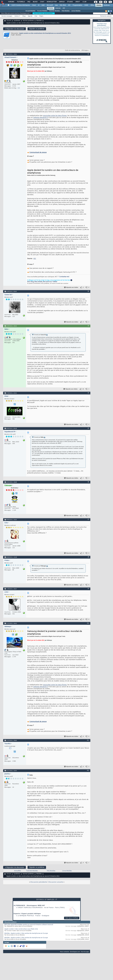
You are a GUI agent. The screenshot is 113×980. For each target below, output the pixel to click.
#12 (88, 770)
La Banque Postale (26, 916)
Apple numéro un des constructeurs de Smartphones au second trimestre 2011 (45, 33)
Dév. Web (63, 5)
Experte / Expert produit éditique (27, 914)
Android (58, 8)
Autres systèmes (28, 21)
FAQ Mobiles (66, 11)
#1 (88, 54)
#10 (88, 623)
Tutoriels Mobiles (54, 11)
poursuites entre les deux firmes (55, 116)
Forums (11, 2)
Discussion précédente (39, 882)
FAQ (29, 2)
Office (92, 5)
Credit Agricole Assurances (30, 908)
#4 (88, 393)
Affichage (84, 50)
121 (19, 88)
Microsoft (50, 5)
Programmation (77, 5)
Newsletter (52, 2)
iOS (64, 8)
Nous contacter (65, 952)
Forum (9, 21)
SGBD (86, 5)
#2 (88, 291)
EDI (69, 5)
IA (39, 5)
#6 (88, 482)
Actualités (18, 871)
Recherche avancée (106, 16)
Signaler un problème (37, 29)
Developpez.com (75, 952)
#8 (88, 557)
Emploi (62, 2)
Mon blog (30, 282)
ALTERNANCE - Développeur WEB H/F (29, 905)
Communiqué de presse (38, 152)
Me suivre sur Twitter (50, 282)
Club (84, 2)
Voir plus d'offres (72, 918)
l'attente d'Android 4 (40, 118)
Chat (42, 2)
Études (70, 2)
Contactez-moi (64, 277)
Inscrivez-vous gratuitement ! (44, 13)
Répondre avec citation (71, 287)
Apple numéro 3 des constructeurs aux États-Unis (21, 929)
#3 (88, 326)
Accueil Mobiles (30, 11)
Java (56, 5)
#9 (88, 589)
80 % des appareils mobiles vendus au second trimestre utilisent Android (29, 925)
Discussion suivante (56, 882)
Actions (17, 16)
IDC (35, 259)
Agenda (30, 16)
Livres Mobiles (76, 11)
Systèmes (107, 5)
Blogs (35, 2)
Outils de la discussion (72, 50)
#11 (88, 740)
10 (83, 389)
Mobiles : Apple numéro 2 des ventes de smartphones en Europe (26, 933)
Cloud (34, 5)
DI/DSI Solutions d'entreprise (21, 5)
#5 (88, 428)
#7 (88, 519)
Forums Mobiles (42, 11)
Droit (78, 2)
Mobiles (99, 5)
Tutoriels (21, 2)
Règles (41, 16)
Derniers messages (7, 16)
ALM (43, 5)
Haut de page (85, 952)
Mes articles (38, 282)
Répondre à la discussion (15, 29)
